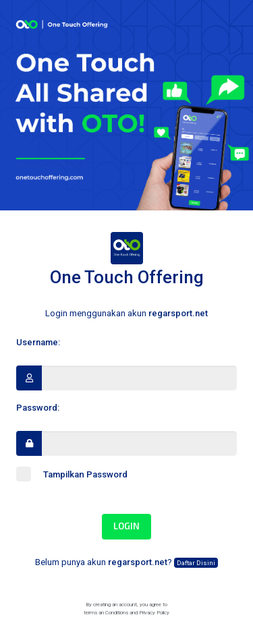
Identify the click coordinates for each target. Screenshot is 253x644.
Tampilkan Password (72, 474)
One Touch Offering (127, 260)
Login (126, 526)
